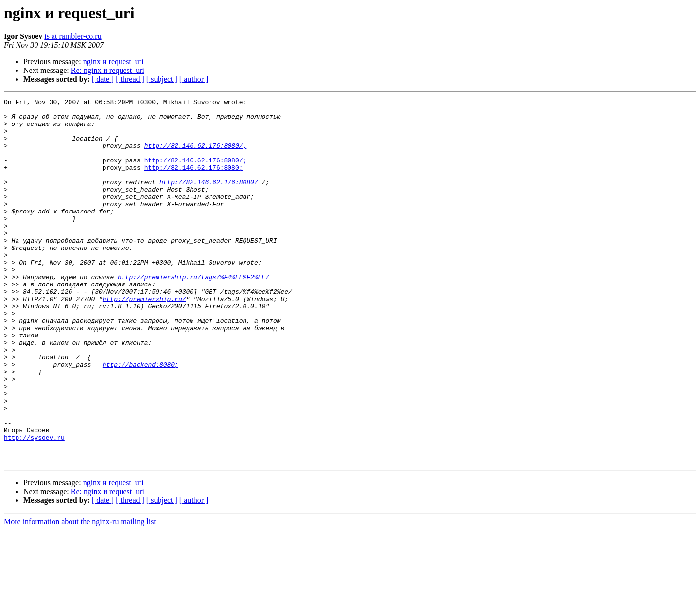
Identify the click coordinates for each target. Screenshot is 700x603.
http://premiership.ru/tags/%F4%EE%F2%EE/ (193, 313)
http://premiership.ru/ (144, 339)
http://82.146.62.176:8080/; (196, 156)
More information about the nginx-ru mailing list (80, 594)
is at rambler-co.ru (73, 36)
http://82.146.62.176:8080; (194, 182)
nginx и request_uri (114, 62)
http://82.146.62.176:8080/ (209, 199)
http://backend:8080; (140, 418)
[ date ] (103, 79)
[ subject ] (162, 79)
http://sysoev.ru (34, 506)
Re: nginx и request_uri (108, 70)
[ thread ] (130, 79)
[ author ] (194, 79)
